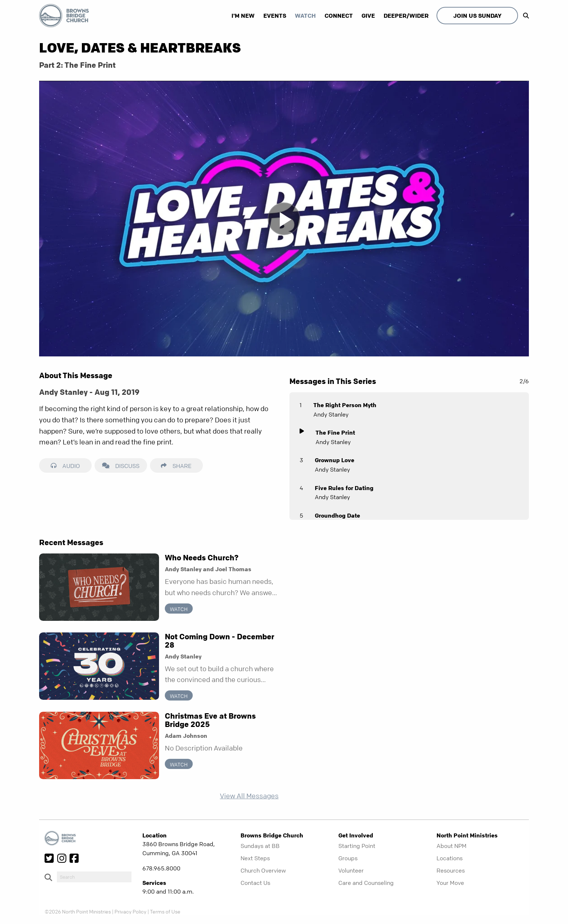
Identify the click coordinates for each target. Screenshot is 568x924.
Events (275, 16)
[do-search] (94, 877)
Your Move (450, 883)
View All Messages (249, 796)
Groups (348, 858)
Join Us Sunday (477, 16)
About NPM (452, 846)
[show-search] (524, 16)
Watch (305, 16)
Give (368, 16)
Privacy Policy (130, 911)
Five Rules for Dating (344, 488)
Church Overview (263, 870)
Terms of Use (165, 911)
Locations (450, 858)
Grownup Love (335, 460)
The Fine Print (335, 432)
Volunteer (351, 870)
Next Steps (255, 858)
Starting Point (357, 846)
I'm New (243, 16)
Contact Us (255, 883)
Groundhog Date (337, 515)
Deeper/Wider (406, 16)
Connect (339, 16)
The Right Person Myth (345, 405)
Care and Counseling (366, 883)
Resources (451, 870)
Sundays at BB (260, 846)
